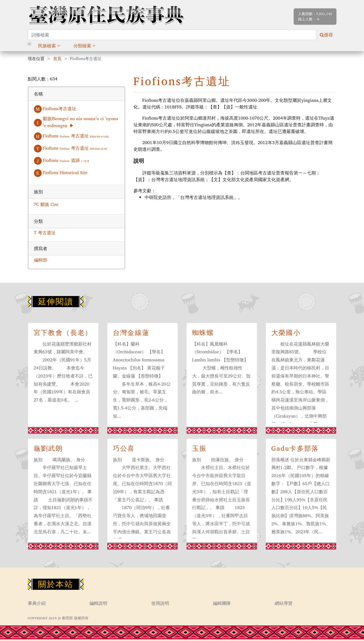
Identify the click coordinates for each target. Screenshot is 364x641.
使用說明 (160, 603)
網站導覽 (284, 603)
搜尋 (326, 35)
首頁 (57, 59)
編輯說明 (98, 603)
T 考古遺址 (45, 233)
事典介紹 (37, 603)
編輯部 (41, 260)
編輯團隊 (222, 603)
